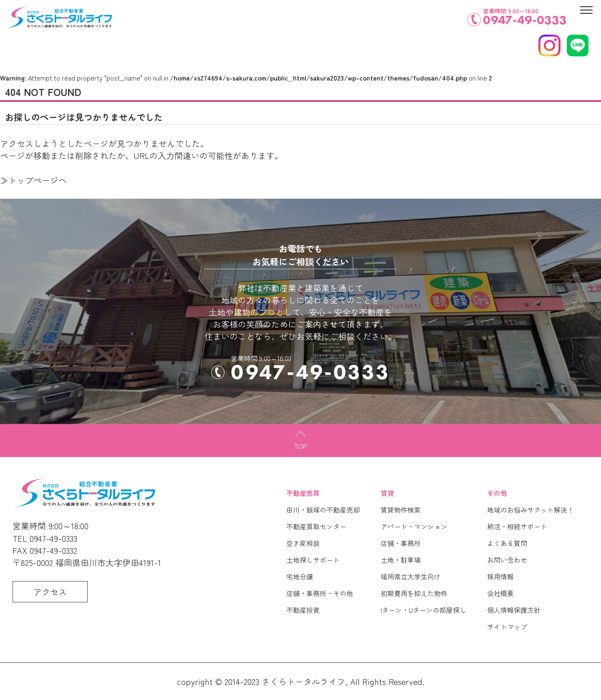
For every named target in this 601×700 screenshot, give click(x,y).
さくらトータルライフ (303, 681)
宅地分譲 (300, 576)
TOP (301, 446)
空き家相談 (303, 543)
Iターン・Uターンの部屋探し (423, 610)
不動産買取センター (316, 526)
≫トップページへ (33, 180)
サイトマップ (507, 627)
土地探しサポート (313, 560)
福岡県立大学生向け (411, 576)
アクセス (50, 592)
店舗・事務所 (401, 543)
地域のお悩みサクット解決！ (530, 510)
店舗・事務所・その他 (320, 593)
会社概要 (500, 593)
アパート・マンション (414, 526)
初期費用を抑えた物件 (414, 593)
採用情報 (500, 576)
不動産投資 (303, 610)
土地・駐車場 (401, 560)
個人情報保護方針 (514, 610)
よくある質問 (507, 543)
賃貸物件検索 (401, 510)
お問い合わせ (507, 560)
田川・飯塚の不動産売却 (323, 510)
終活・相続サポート (517, 526)
